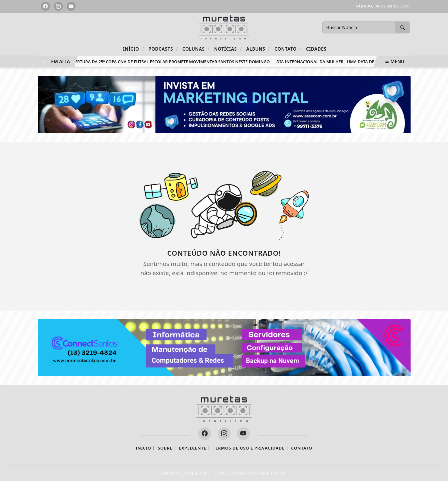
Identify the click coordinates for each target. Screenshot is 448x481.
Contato (288, 49)
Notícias (228, 49)
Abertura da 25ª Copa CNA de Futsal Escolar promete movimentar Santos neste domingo (171, 62)
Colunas (196, 49)
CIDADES (316, 49)
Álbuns (258, 49)
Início (133, 49)
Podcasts (163, 49)
